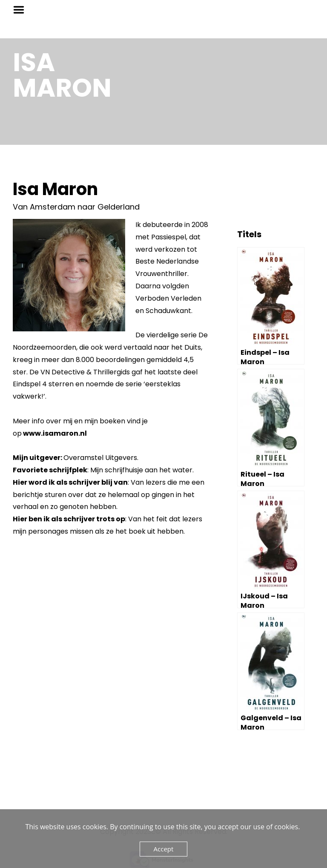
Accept (164, 849)
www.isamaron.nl (55, 433)
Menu (22, 10)
